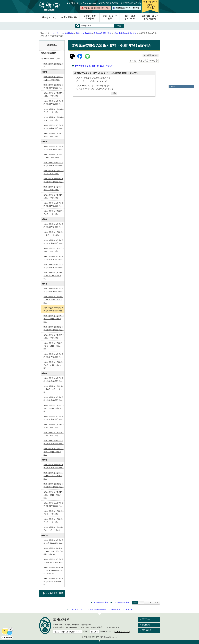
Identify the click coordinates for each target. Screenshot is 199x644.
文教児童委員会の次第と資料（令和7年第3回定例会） (53, 86)
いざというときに (97, 8)
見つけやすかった (86, 89)
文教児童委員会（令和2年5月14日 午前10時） (53, 513)
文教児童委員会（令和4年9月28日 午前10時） (95, 66)
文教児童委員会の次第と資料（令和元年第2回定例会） (53, 581)
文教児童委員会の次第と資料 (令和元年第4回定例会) (53, 542)
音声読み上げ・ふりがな (132, 3)
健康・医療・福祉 (70, 17)
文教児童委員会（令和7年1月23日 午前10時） (53, 135)
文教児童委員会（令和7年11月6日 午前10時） (53, 78)
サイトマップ (73, 3)
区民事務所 (147, 630)
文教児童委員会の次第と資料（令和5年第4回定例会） (53, 226)
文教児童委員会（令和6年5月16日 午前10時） (53, 188)
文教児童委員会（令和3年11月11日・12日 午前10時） (53, 389)
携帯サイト (116, 610)
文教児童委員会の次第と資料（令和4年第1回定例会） (53, 356)
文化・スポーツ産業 (110, 17)
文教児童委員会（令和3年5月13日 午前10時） (53, 426)
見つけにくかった (106, 89)
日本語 (172, 86)
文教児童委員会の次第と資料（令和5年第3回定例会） (53, 242)
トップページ (57, 33)
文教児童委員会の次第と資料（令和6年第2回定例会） (53, 180)
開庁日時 (146, 619)
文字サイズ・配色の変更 (109, 3)
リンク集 (129, 610)
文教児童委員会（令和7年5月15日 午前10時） (53, 111)
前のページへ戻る (101, 602)
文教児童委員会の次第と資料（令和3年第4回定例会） (53, 380)
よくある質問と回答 (55, 593)
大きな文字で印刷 (147, 61)
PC (141, 603)
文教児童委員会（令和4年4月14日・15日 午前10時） (53, 346)
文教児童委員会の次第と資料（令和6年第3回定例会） (53, 164)
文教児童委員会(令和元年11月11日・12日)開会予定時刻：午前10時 (53, 551)
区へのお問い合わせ (98, 610)
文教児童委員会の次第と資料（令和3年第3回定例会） (53, 399)
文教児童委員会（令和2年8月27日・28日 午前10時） (53, 495)
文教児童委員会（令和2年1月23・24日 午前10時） (53, 529)
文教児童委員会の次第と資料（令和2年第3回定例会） (53, 485)
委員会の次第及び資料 (102, 33)
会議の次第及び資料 (84, 33)
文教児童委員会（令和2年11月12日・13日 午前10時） (53, 476)
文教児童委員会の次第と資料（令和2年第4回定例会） (53, 466)
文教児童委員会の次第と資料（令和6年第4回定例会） (53, 148)
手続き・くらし (49, 17)
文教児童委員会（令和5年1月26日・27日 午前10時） (53, 276)
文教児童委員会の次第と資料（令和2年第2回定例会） (53, 504)
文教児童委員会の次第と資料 (125, 33)
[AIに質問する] (7, 633)
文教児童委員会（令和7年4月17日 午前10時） (53, 119)
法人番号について (122, 632)
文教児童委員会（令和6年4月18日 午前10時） (53, 196)
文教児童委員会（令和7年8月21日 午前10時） (53, 94)
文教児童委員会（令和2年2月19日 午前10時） (53, 521)
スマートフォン (152, 603)
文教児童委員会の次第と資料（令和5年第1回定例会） (53, 266)
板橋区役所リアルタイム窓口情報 (128, 8)
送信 (114, 93)
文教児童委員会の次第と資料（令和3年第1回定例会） (53, 442)
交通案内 (146, 625)
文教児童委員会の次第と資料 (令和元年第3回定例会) (53, 561)
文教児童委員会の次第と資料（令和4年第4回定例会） (53, 290)
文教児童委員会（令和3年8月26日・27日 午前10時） (53, 408)
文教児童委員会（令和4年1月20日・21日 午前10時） (53, 365)
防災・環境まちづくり (130, 17)
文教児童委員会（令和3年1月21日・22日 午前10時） (53, 452)
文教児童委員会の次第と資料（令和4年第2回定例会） (53, 328)
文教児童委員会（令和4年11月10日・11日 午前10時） (53, 300)
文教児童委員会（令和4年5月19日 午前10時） (53, 336)
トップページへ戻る (121, 602)
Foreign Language (89, 3)
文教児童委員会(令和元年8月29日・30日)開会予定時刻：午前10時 (53, 570)
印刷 (131, 61)
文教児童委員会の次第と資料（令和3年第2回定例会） (53, 418)
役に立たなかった (100, 81)
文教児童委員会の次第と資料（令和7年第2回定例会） (53, 103)
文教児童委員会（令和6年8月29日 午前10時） (53, 172)
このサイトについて (77, 610)
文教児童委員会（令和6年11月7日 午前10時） (53, 156)
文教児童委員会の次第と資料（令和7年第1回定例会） (53, 127)
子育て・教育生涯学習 (90, 17)
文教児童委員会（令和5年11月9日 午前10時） (53, 234)
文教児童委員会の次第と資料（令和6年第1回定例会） (53, 205)
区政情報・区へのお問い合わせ (150, 17)
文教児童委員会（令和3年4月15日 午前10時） (53, 434)
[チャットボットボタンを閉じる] (11, 629)
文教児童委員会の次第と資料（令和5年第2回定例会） (53, 258)
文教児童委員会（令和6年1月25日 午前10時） (53, 213)
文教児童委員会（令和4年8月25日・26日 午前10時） (53, 319)
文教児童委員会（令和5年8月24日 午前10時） (53, 250)
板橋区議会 (69, 33)
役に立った (83, 81)
